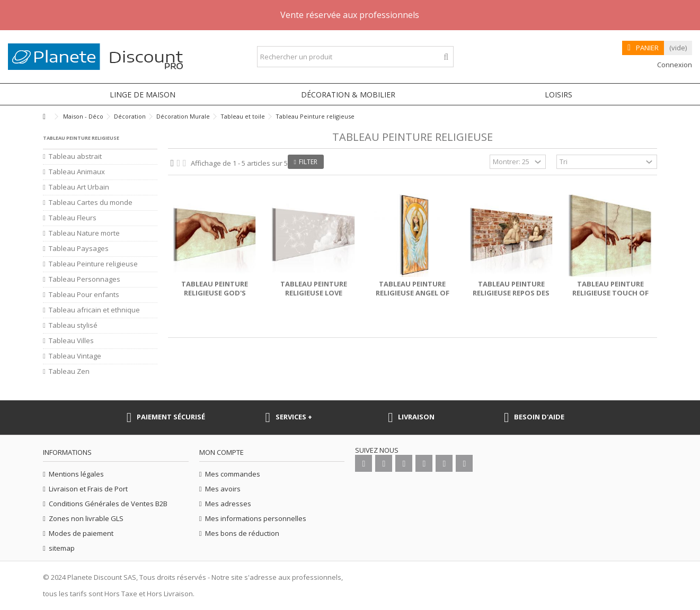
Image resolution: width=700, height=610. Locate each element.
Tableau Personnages (85, 279)
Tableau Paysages (79, 249)
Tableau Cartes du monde (91, 203)
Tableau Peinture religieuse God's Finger (215, 293)
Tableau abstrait (75, 156)
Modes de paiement (81, 533)
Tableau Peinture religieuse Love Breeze (314, 293)
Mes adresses (228, 504)
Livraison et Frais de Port (88, 489)
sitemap (62, 548)
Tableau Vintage (75, 356)
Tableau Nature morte (84, 233)
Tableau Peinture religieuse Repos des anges (511, 293)
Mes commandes (233, 474)
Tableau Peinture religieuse (93, 264)
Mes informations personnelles (256, 519)
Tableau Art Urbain (79, 187)
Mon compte (221, 452)
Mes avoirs (223, 489)
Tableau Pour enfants (84, 295)
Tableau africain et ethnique (94, 310)
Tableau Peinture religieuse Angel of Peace (413, 293)
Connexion (674, 65)
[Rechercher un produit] (446, 57)
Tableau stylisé (73, 325)
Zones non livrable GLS (86, 519)
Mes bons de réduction (242, 533)
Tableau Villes (71, 341)
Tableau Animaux (77, 172)
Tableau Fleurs (73, 218)
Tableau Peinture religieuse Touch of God (610, 293)
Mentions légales (76, 474)
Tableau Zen (69, 371)
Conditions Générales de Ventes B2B (108, 504)
